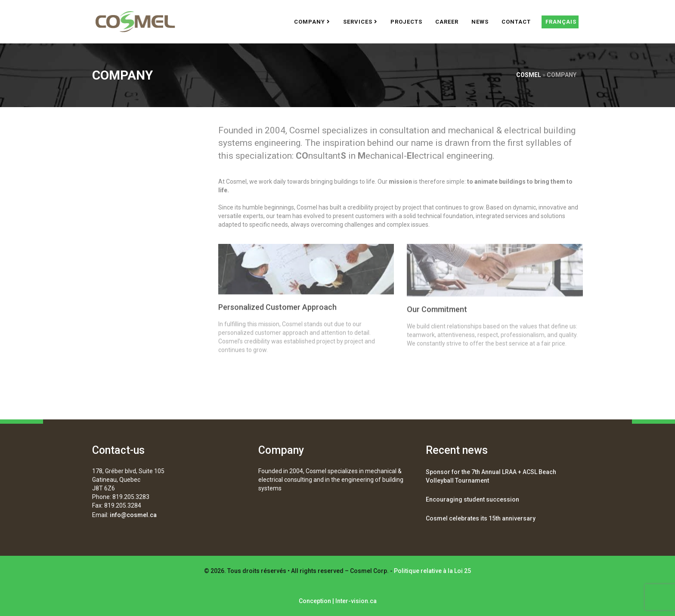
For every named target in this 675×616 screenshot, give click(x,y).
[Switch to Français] (560, 22)
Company (312, 22)
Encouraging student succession (472, 499)
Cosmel (529, 75)
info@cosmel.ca (133, 515)
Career (447, 22)
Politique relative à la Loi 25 (432, 571)
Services (360, 22)
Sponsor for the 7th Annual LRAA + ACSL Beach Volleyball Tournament (491, 476)
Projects (406, 22)
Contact (516, 22)
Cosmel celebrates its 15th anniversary (481, 518)
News (480, 22)
